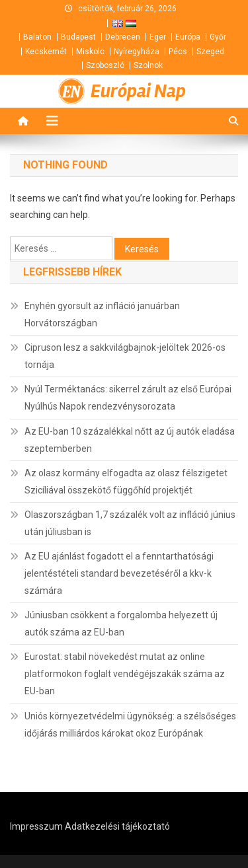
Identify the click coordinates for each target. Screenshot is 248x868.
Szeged (210, 52)
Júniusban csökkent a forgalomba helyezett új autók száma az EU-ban (121, 624)
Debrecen (123, 37)
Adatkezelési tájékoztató (117, 826)
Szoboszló (105, 65)
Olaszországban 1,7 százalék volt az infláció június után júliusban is (130, 523)
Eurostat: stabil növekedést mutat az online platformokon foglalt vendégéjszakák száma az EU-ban (125, 674)
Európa (188, 37)
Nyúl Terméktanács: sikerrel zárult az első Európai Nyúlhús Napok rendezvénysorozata (128, 398)
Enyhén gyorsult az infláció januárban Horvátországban (102, 314)
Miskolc (90, 52)
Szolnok (148, 65)
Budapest (78, 37)
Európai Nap (138, 91)
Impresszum (36, 826)
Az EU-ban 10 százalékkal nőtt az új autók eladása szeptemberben (130, 440)
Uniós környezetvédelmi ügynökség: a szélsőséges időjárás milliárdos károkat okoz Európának (130, 725)
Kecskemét (46, 52)
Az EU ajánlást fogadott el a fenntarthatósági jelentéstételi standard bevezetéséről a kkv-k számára (119, 573)
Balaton (37, 37)
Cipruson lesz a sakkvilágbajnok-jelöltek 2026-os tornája (125, 356)
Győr (218, 37)
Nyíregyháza (137, 52)
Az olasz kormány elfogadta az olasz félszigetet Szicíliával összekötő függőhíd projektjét (126, 482)
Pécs (178, 52)
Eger (158, 37)
